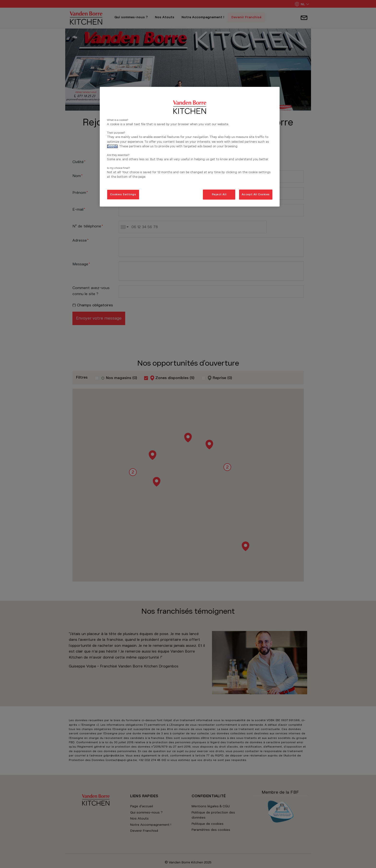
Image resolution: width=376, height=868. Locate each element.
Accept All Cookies (256, 194)
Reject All (219, 194)
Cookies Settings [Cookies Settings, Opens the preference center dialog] (123, 194)
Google (112, 146)
